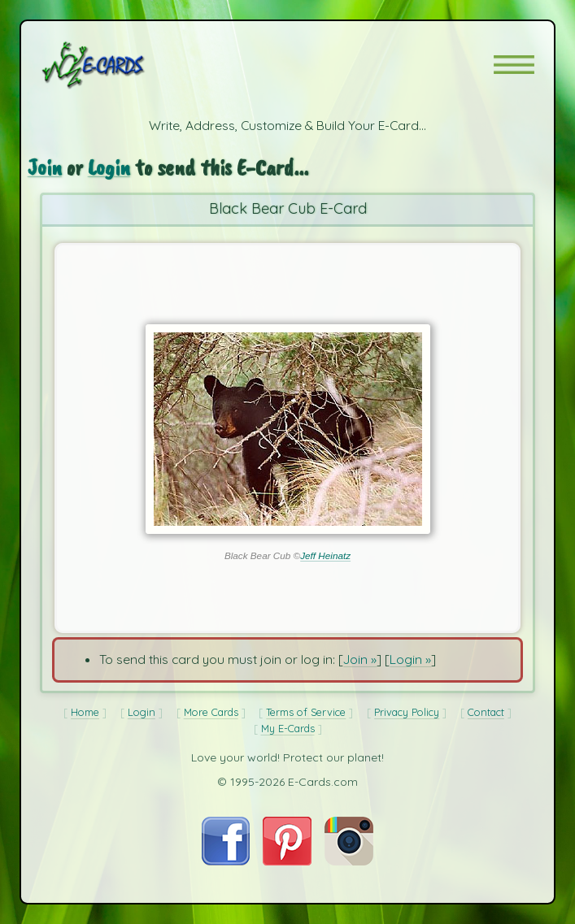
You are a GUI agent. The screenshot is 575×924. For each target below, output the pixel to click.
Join (45, 167)
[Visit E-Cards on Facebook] (226, 861)
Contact (486, 712)
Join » (360, 659)
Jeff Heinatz (325, 555)
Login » (410, 659)
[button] (514, 65)
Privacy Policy (407, 712)
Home (85, 712)
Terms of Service (306, 712)
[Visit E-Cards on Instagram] (349, 861)
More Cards (211, 712)
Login (109, 167)
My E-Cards (288, 728)
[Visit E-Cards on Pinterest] (287, 861)
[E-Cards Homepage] (122, 65)
